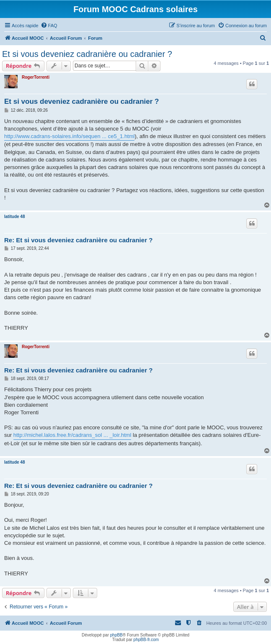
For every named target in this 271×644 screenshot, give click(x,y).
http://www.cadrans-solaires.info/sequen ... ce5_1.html (69, 136)
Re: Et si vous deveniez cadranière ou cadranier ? (78, 240)
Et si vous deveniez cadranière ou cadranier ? (87, 54)
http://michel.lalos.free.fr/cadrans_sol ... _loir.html (72, 435)
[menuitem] (49, 26)
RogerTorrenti (36, 77)
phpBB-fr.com (146, 640)
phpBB (116, 635)
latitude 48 (14, 217)
